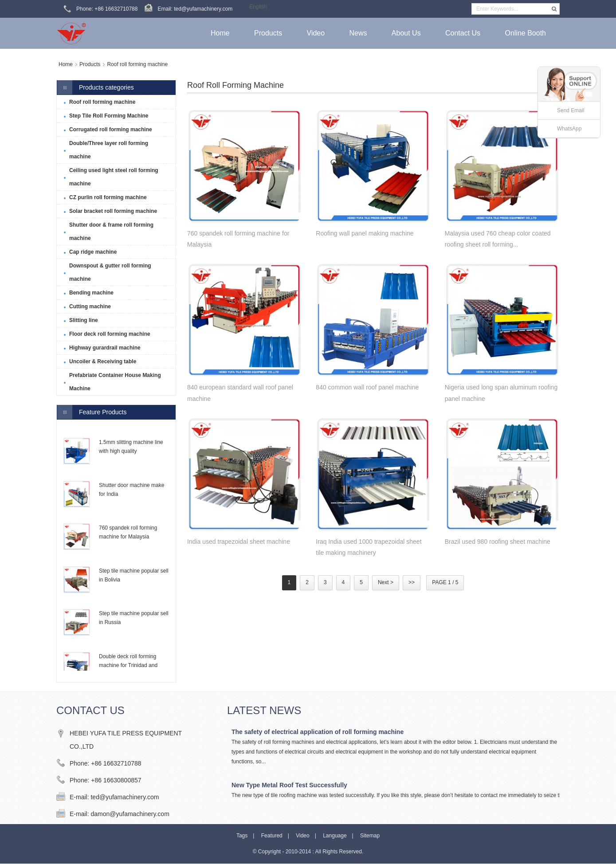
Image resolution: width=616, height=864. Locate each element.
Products (90, 64)
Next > (386, 582)
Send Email (571, 110)
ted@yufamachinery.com (125, 797)
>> (412, 582)
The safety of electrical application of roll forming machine (318, 732)
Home (66, 64)
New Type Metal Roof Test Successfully (289, 785)
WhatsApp (569, 129)
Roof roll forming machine (137, 64)
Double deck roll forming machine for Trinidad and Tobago (128, 665)
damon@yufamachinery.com (130, 814)
